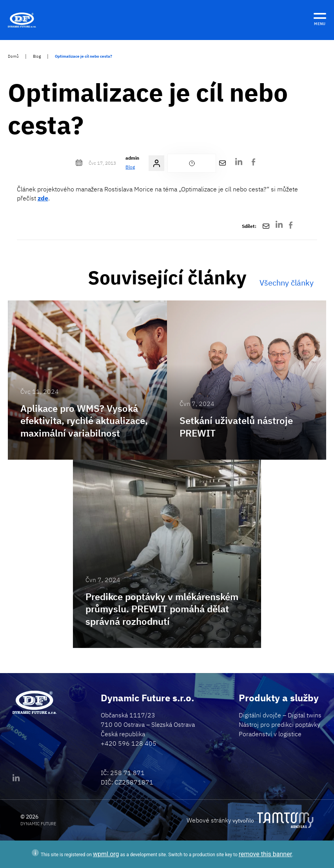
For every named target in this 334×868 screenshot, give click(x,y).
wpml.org (106, 854)
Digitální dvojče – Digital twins (280, 715)
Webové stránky (209, 820)
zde (43, 198)
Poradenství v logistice (270, 734)
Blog (37, 56)
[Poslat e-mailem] (222, 163)
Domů (13, 56)
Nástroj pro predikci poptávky (280, 724)
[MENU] (320, 18)
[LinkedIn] (239, 163)
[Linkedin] (16, 780)
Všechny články (287, 283)
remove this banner (265, 854)
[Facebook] (253, 163)
